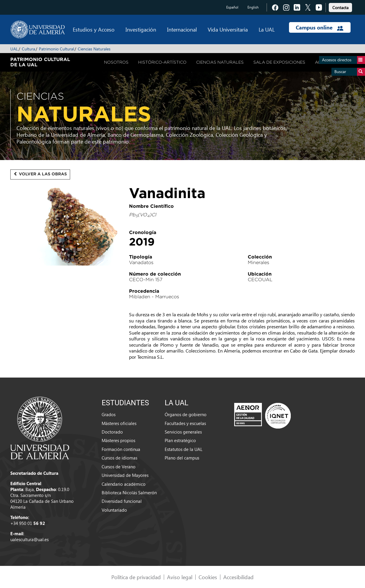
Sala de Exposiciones (279, 62)
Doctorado (112, 432)
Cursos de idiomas (119, 458)
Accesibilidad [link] (238, 577)
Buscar (350, 72)
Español (232, 7)
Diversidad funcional (122, 501)
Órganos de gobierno (186, 414)
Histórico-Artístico (162, 62)
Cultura (28, 49)
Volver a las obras (40, 174)
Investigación (141, 29)
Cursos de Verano (119, 467)
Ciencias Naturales (94, 49)
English (253, 7)
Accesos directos (343, 60)
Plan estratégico (180, 440)
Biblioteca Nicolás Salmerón (129, 493)
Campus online (319, 27)
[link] (340, 7)
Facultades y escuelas (185, 423)
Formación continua (121, 449)
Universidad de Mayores (125, 475)
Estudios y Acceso (94, 29)
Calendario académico (124, 484)
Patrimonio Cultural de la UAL (40, 62)
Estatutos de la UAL (184, 449)
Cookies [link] (208, 577)
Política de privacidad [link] (136, 577)
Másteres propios (118, 440)
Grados (109, 414)
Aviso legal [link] (180, 577)
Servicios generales (183, 432)
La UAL (267, 29)
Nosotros (116, 62)
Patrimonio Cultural (56, 49)
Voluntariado (114, 510)
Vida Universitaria (228, 29)
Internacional (182, 29)
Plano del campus (182, 458)
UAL (14, 49)
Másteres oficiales (119, 423)
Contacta (340, 8)
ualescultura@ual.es (29, 539)
